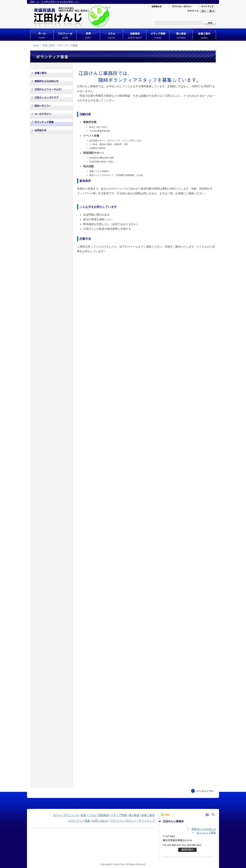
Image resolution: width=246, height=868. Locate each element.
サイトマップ (147, 821)
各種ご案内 (49, 45)
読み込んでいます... (142, 515)
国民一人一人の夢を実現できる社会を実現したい (55, 2)
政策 (84, 815)
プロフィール (71, 815)
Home (36, 45)
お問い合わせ (100, 821)
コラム (92, 815)
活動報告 (104, 815)
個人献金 (134, 815)
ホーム (57, 815)
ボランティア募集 (80, 821)
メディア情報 (119, 815)
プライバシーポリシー (123, 821)
